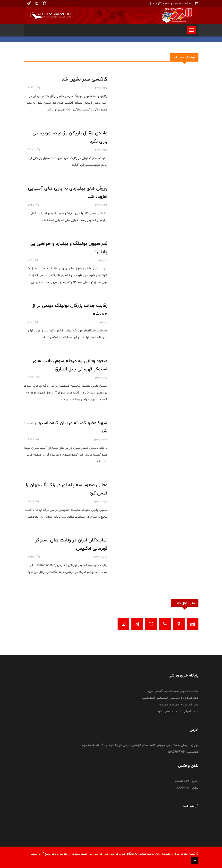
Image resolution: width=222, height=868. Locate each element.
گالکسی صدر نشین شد (85, 79)
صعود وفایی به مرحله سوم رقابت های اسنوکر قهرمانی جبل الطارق (70, 365)
